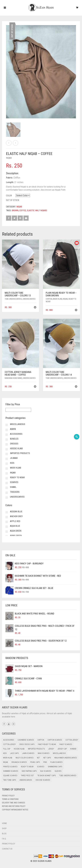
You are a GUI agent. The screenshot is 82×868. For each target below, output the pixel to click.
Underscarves (29, 299)
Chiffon (49, 299)
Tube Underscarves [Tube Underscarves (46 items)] (68, 776)
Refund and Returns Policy (14, 806)
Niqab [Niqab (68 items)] (6, 762)
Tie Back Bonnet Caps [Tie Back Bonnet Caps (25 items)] (47, 776)
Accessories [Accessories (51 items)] (9, 740)
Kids (12, 463)
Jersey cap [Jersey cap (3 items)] (62, 749)
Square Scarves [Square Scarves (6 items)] (10, 776)
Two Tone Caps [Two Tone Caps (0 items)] (10, 780)
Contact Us (7, 849)
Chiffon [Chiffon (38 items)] (41, 740)
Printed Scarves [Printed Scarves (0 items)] (10, 767)
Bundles (14, 439)
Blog (4, 834)
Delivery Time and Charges (14, 803)
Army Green (16, 536)
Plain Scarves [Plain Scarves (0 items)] (56, 762)
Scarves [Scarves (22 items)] (41, 767)
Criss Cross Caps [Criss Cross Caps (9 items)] (27, 744)
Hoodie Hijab (16, 449)
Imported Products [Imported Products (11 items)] (36, 749)
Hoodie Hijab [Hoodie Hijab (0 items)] (19, 749)
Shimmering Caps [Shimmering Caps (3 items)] (55, 767)
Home (4, 823)
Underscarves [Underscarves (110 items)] (26, 780)
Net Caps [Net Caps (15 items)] (47, 758)
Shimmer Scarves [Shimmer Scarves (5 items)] (11, 771)
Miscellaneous (18, 424)
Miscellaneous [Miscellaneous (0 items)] (59, 753)
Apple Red (15, 521)
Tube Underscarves (13, 299)
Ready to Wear (17, 478)
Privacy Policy (8, 796)
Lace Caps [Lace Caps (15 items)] (14, 753)
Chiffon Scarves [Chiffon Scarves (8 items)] (55, 740)
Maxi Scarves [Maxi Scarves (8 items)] (44, 753)
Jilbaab (14, 458)
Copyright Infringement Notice (15, 810)
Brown (15, 210)
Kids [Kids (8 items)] (5, 753)
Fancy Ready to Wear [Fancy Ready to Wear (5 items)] (47, 744)
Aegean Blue (16, 512)
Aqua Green (16, 531)
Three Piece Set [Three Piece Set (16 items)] (27, 776)
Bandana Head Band (13, 378)
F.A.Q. (4, 839)
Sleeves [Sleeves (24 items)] (58, 771)
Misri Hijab (58, 299)
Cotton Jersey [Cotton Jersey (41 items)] (72, 740)
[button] (35, 308)
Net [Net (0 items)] (38, 758)
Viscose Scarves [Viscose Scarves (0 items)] (43, 780)
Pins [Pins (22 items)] (45, 762)
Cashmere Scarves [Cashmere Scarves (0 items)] (26, 740)
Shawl (13, 487)
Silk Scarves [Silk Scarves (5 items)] (46, 771)
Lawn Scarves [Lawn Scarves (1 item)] (28, 753)
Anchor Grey (16, 516)
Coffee (23, 210)
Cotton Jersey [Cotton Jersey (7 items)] (9, 744)
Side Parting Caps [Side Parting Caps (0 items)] (29, 771)
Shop (4, 828)
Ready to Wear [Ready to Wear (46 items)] (27, 767)
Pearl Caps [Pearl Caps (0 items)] (35, 762)
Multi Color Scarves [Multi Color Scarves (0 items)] (25, 758)
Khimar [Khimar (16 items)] (73, 749)
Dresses (14, 444)
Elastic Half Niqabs (37, 210)
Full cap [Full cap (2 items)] (7, 749)
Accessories (16, 434)
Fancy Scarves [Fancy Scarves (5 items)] (66, 744)
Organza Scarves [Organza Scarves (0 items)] (19, 762)
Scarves (14, 482)
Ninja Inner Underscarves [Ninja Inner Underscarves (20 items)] (66, 758)
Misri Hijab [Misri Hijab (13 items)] (8, 758)
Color (9, 196)
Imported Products (20, 453)
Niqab (9, 158)
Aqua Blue (15, 526)
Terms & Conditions (10, 799)
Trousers (15, 492)
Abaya (13, 429)
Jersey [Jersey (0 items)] (51, 749)
